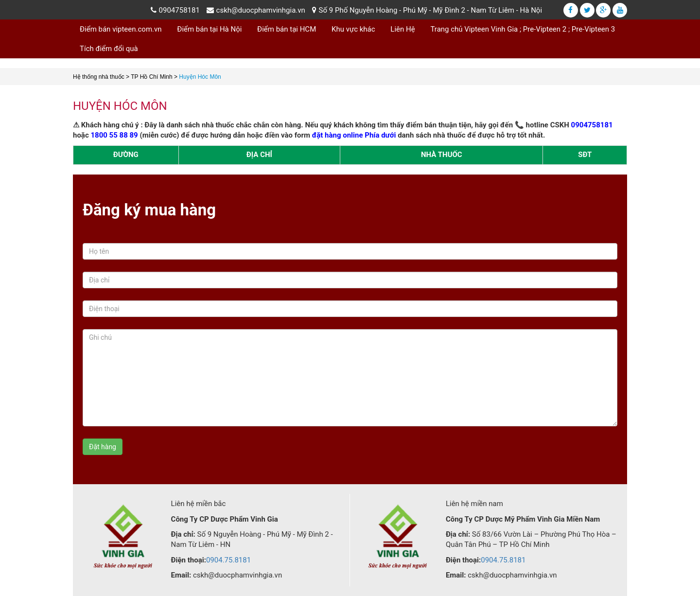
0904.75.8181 (228, 560)
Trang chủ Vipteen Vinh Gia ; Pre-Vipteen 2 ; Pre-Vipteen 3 (523, 29)
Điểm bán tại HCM (287, 29)
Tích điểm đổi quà (109, 49)
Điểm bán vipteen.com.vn (121, 29)
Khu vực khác (353, 29)
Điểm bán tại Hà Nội (209, 29)
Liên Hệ (402, 29)
